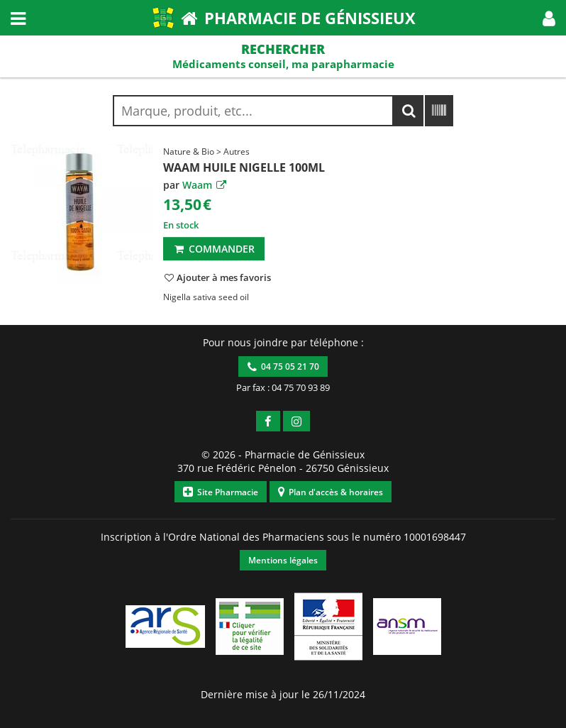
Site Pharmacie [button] (221, 492)
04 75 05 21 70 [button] (283, 366)
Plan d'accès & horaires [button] (331, 492)
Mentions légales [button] (283, 560)
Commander (214, 249)
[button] (549, 18)
